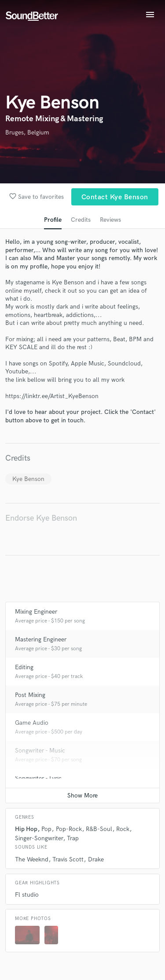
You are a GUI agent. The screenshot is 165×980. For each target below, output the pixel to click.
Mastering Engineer (41, 639)
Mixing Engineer (36, 612)
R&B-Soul (99, 829)
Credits (81, 220)
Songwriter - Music (40, 751)
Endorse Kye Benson (41, 518)
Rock (123, 829)
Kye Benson (28, 479)
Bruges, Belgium (27, 132)
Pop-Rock (69, 829)
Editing (24, 667)
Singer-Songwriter (39, 838)
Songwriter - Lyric (38, 778)
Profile (53, 220)
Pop (46, 829)
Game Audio (32, 723)
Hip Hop (26, 829)
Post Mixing (30, 695)
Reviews (110, 220)
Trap (73, 838)
